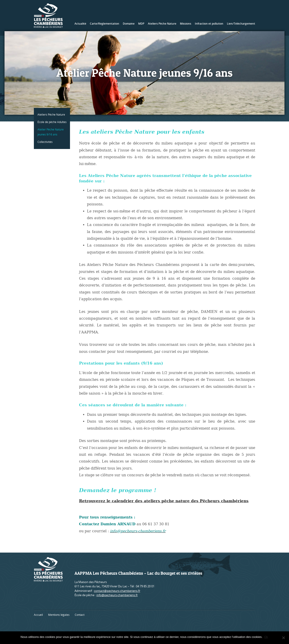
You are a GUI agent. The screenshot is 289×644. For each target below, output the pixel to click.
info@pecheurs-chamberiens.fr (117, 595)
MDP (141, 24)
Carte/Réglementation (105, 24)
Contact (80, 615)
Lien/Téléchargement (241, 24)
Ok (267, 637)
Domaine (129, 24)
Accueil (38, 615)
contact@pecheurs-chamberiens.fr (117, 591)
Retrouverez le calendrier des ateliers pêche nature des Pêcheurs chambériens (164, 501)
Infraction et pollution (209, 24)
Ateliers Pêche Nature (162, 24)
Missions (186, 24)
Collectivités (46, 142)
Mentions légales (59, 615)
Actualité (80, 24)
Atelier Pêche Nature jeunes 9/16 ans (51, 132)
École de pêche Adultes (53, 122)
